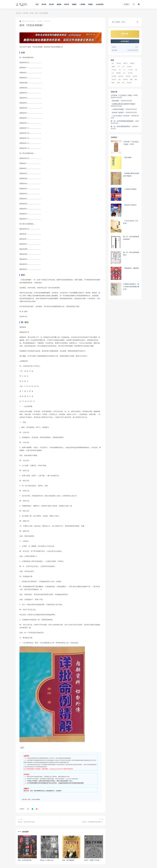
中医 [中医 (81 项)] (113, 63)
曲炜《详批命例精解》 (34, 799)
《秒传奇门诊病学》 (118, 112)
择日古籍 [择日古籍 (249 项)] (128, 76)
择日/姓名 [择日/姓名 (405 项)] (121, 76)
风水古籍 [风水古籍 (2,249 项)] (129, 83)
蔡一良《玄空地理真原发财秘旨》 (123, 121)
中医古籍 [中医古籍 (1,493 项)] (119, 63)
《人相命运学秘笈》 (118, 109)
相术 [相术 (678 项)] (120, 79)
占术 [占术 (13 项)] (113, 73)
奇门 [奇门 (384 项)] (124, 73)
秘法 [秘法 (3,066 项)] (136, 79)
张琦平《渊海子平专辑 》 (93, 860)
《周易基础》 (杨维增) (131, 268)
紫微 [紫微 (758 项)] (119, 83)
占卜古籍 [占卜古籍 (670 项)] (130, 70)
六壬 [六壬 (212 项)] (123, 67)
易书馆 (32, 13)
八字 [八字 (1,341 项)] (119, 67)
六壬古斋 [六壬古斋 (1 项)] (129, 67)
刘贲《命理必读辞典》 (25, 860)
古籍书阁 (25, 13)
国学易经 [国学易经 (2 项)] (119, 73)
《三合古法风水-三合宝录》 (121, 116)
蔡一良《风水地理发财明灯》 (121, 126)
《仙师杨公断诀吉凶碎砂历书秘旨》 (124, 104)
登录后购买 (125, 41)
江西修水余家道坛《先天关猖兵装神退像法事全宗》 (131, 287)
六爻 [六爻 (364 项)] (120, 70)
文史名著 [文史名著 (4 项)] (135, 76)
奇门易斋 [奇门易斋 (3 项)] (114, 76)
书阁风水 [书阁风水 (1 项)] (132, 63)
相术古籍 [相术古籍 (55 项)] (125, 79)
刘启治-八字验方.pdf (47, 860)
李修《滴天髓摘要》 (69, 860)
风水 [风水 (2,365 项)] (123, 83)
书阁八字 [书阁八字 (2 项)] (125, 63)
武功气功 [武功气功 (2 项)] (114, 79)
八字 (22, 748)
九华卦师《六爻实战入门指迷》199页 (124, 95)
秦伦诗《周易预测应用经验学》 (93, 822)
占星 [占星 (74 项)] (136, 70)
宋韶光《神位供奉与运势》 (27, 822)
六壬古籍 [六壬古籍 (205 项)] (114, 70)
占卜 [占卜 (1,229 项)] (124, 70)
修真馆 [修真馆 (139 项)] (113, 67)
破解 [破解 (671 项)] (131, 79)
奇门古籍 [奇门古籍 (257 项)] (130, 73)
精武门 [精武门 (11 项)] (113, 83)
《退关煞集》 (116, 101)
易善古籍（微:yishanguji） (28, 21)
